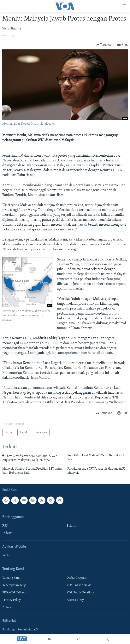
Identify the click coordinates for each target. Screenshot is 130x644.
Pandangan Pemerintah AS (20, 630)
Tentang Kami (11, 578)
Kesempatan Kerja (14, 585)
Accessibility (75, 600)
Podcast (7, 533)
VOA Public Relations (81, 593)
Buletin (71, 526)
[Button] (104, 45)
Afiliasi (7, 607)
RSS (5, 526)
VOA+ (6, 556)
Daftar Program (77, 578)
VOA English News (79, 585)
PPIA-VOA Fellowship (16, 593)
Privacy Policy (12, 600)
